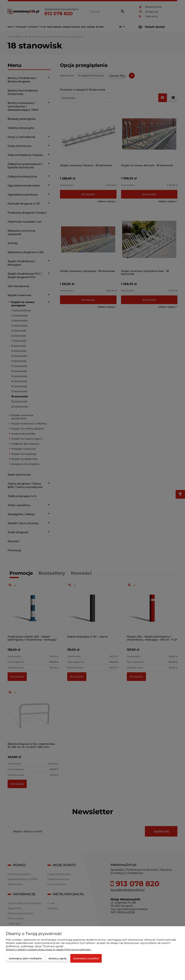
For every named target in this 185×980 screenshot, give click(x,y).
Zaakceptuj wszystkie (86, 958)
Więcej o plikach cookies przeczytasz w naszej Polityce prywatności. (49, 949)
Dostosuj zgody (58, 958)
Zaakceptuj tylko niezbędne (25, 958)
